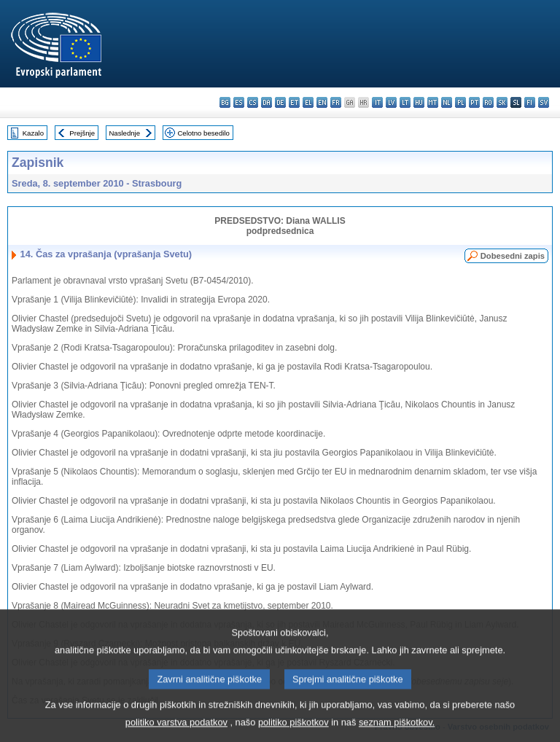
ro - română (488, 102)
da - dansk (267, 102)
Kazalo (33, 133)
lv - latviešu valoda (391, 102)
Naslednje (124, 133)
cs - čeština (253, 102)
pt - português (474, 102)
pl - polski (460, 102)
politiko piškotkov (293, 731)
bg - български (225, 102)
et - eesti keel (294, 102)
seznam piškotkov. (397, 731)
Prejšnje (82, 133)
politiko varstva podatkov (176, 731)
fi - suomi (530, 102)
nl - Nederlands (447, 102)
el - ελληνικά (308, 102)
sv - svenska (544, 102)
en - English (322, 102)
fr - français (336, 102)
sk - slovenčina (502, 102)
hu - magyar (419, 102)
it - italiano (377, 102)
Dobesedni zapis (513, 256)
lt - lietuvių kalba (405, 102)
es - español (239, 102)
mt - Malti (433, 102)
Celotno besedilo (203, 133)
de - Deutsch (280, 102)
